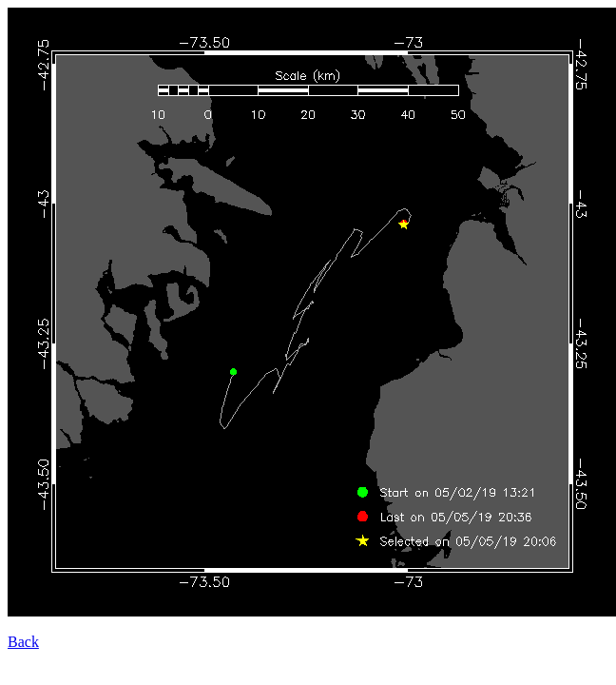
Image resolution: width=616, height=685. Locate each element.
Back (23, 642)
